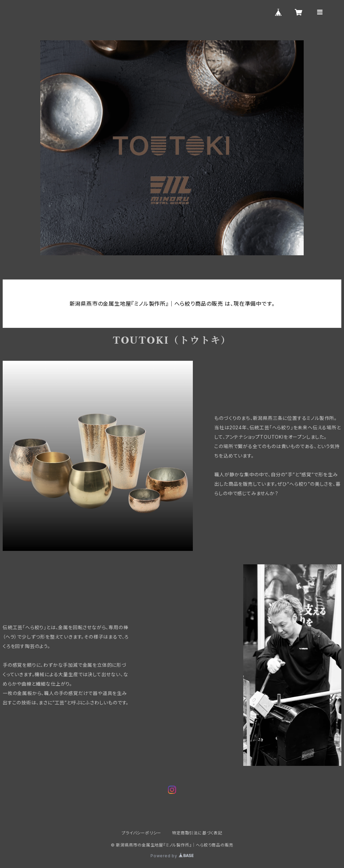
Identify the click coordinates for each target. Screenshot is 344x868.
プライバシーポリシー (141, 833)
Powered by (172, 856)
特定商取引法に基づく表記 (197, 833)
